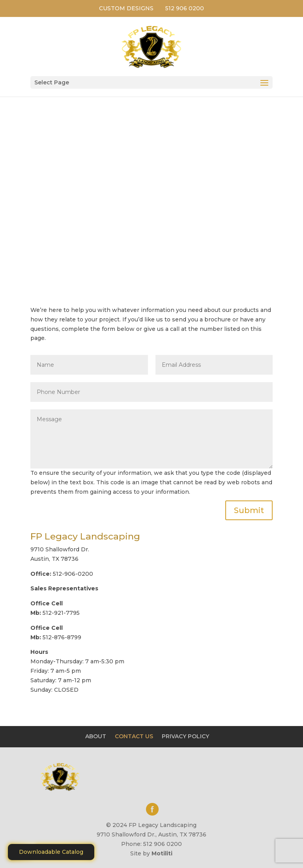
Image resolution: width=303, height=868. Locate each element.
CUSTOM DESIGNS (126, 8)
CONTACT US (134, 736)
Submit (249, 510)
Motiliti (162, 853)
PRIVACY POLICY (185, 736)
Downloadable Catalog (51, 852)
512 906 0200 (185, 8)
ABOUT (96, 736)
